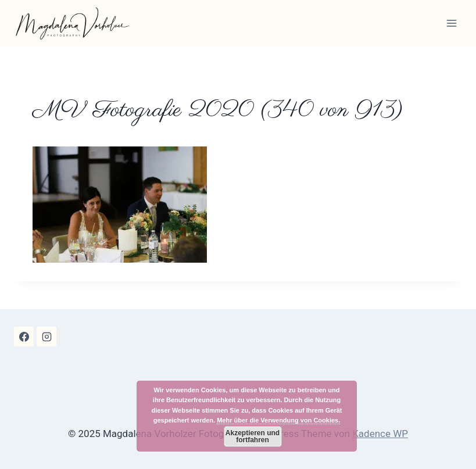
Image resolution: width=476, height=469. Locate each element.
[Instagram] (46, 336)
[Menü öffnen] (451, 23)
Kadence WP (380, 434)
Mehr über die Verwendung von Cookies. (278, 420)
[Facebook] (24, 336)
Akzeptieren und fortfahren (253, 436)
